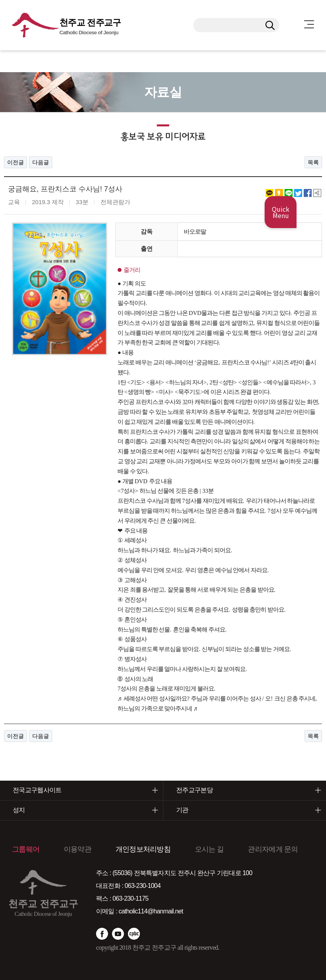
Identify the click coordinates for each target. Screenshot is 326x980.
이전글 (16, 162)
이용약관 (78, 849)
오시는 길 (209, 849)
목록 (313, 162)
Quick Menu (281, 212)
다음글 (41, 162)
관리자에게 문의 (273, 849)
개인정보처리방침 (143, 849)
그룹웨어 (26, 849)
